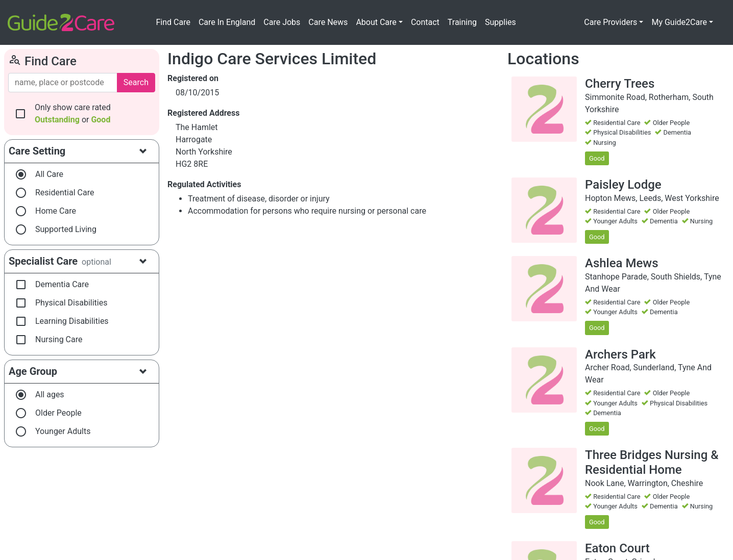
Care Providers (610, 22)
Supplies (500, 22)
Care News (328, 22)
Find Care (173, 22)
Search (136, 82)
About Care (376, 22)
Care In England (227, 22)
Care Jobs (282, 22)
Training (462, 22)
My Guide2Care (679, 22)
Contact (425, 22)
